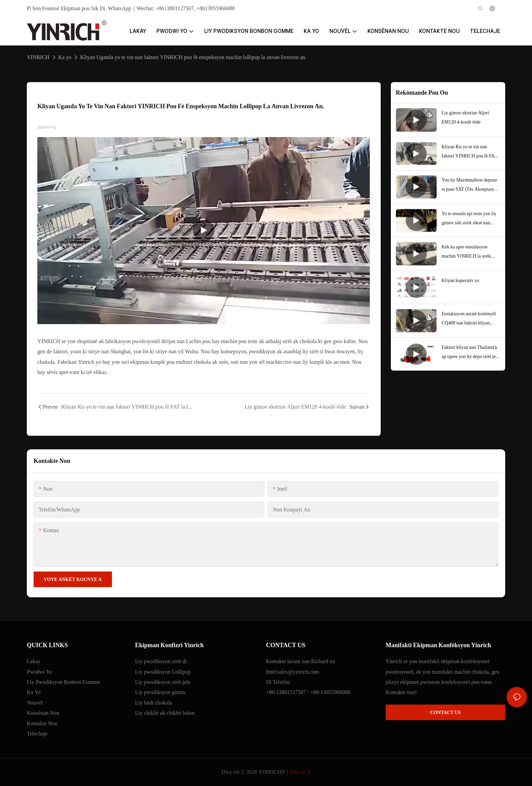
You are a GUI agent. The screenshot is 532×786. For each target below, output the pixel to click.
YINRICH (38, 57)
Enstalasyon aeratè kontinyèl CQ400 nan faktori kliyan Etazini (469, 319)
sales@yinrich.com (298, 672)
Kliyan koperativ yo (461, 280)
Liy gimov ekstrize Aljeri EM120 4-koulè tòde (465, 117)
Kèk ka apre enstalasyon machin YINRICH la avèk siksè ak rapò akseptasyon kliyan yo (466, 252)
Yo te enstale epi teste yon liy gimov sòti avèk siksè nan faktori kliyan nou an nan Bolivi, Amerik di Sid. (469, 219)
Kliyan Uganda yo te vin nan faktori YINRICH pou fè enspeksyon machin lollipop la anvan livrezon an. (193, 57)
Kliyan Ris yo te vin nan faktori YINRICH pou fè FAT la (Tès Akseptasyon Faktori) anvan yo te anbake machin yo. (471, 152)
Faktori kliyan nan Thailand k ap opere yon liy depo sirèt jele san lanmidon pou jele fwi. (471, 353)
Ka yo (65, 57)
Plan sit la (300, 772)
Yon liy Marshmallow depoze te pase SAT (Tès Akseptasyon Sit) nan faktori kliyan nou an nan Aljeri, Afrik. (470, 185)
